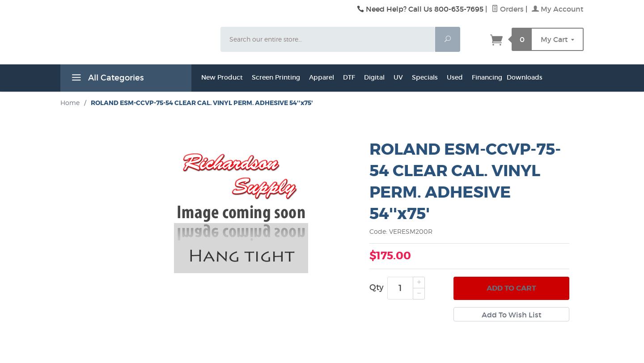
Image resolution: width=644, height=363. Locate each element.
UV (398, 77)
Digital (374, 77)
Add (511, 288)
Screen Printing (276, 77)
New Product (222, 77)
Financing (487, 77)
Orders (508, 9)
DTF (349, 77)
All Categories (106, 79)
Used (455, 77)
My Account (558, 9)
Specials (425, 77)
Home (70, 103)
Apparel (322, 77)
